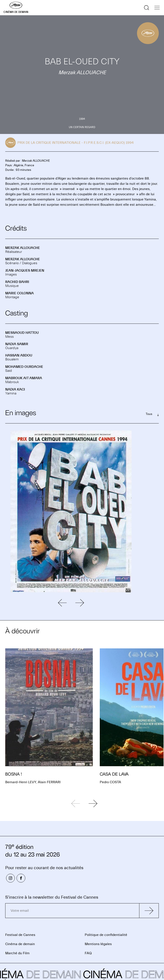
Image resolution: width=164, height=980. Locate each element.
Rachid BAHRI (17, 282)
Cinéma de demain (20, 944)
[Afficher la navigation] (157, 8)
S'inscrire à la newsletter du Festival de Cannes (52, 897)
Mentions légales (98, 944)
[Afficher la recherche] (147, 8)
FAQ (88, 953)
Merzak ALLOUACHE (23, 248)
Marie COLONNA (19, 293)
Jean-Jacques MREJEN (25, 271)
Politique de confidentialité (106, 935)
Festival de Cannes (20, 935)
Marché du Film (17, 953)
